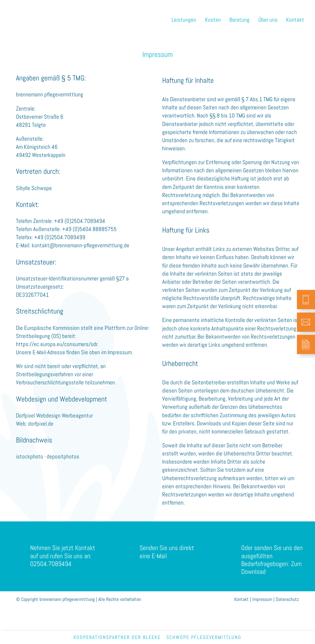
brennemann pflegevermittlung (44, 17)
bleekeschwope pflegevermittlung (192, 637)
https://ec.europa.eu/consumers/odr (57, 344)
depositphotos (63, 456)
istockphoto (30, 456)
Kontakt (241, 599)
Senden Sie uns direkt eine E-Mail (167, 557)
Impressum (262, 599)
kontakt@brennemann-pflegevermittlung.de (80, 245)
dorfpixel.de (41, 424)
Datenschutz (287, 599)
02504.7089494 (51, 569)
